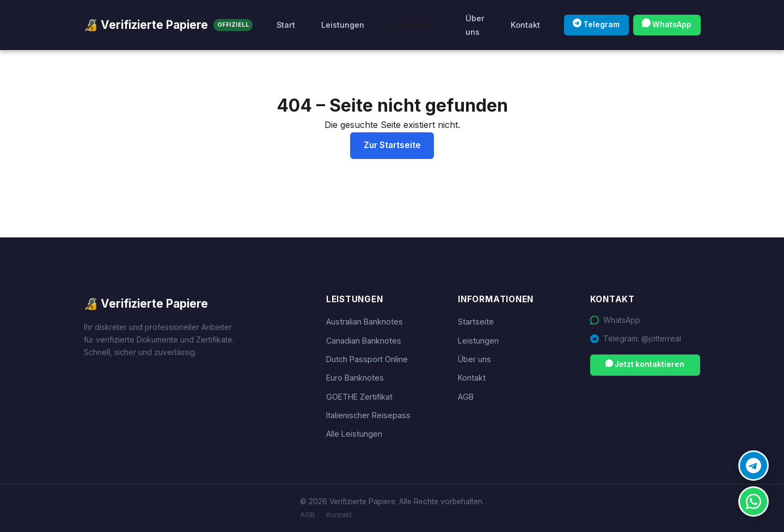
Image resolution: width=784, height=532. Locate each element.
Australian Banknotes (365, 322)
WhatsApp (667, 24)
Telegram (596, 24)
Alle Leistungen (354, 434)
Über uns (475, 25)
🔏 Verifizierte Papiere (168, 25)
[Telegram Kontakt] (754, 466)
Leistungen (343, 25)
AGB (466, 397)
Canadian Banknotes (364, 341)
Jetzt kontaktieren (645, 364)
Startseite (476, 322)
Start (286, 25)
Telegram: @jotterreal (642, 338)
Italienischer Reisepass (368, 415)
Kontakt (525, 25)
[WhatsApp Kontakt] (754, 502)
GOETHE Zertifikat (359, 397)
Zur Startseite (392, 145)
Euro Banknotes (355, 378)
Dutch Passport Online (367, 359)
